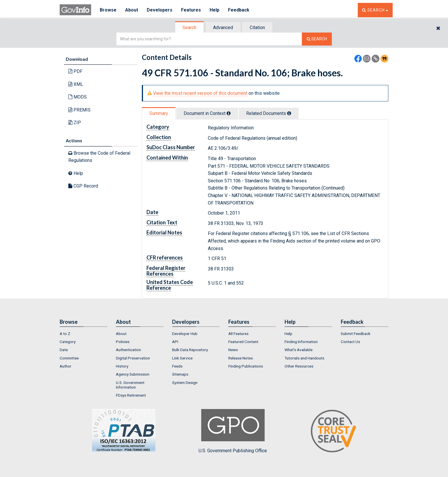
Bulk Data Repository (190, 350)
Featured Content (243, 342)
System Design (185, 383)
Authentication (128, 350)
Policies (123, 342)
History (122, 366)
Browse (108, 10)
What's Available (299, 350)
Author (66, 366)
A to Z (65, 334)
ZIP (75, 123)
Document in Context (207, 113)
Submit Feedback (356, 334)
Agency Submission (133, 374)
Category (68, 342)
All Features (238, 334)
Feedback (239, 10)
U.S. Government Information (130, 385)
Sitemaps (180, 374)
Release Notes (241, 358)
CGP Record (83, 186)
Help (214, 10)
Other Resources (299, 366)
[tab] (190, 28)
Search (189, 28)
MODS (78, 97)
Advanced (223, 28)
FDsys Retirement (131, 395)
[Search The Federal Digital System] (317, 39)
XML (76, 84)
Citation (257, 28)
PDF (75, 71)
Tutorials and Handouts (304, 358)
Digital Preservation (133, 358)
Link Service (182, 358)
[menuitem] (83, 334)
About (132, 10)
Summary (159, 113)
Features (191, 10)
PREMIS (79, 110)
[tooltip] (229, 113)
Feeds (177, 366)
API (175, 342)
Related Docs (269, 113)
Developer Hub (185, 334)
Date (64, 350)
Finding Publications (246, 366)
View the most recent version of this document (200, 93)
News (233, 350)
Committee (69, 358)
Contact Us (350, 342)
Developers (160, 10)
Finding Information (301, 342)
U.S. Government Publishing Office (233, 431)
